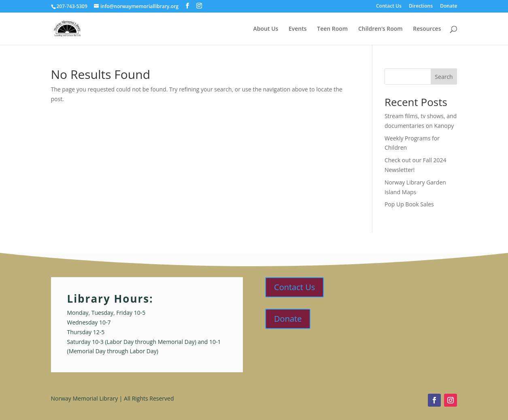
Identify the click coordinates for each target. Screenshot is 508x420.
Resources (427, 29)
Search (444, 77)
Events (298, 29)
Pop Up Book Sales (409, 204)
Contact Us (389, 6)
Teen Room (332, 29)
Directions (421, 6)
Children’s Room (380, 29)
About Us (266, 29)
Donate (448, 6)
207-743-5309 (72, 6)
